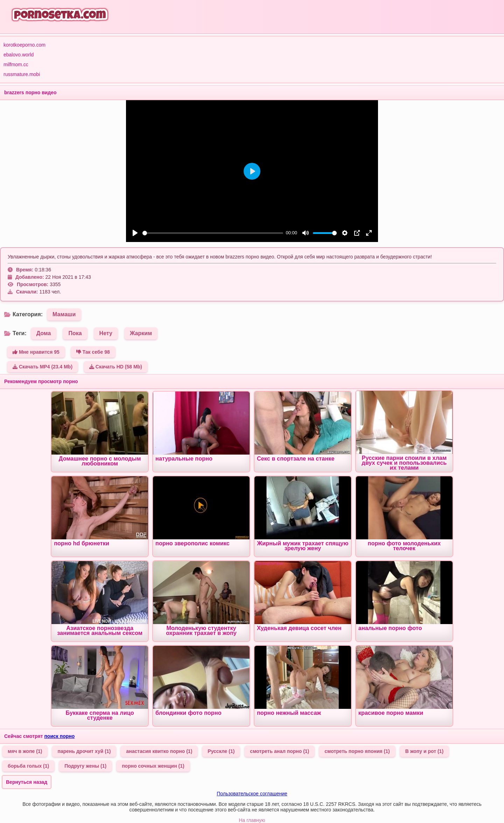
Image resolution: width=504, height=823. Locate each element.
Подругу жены (85, 766)
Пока (75, 333)
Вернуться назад (27, 782)
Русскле (221, 751)
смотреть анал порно (279, 751)
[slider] (213, 233)
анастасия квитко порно (159, 751)
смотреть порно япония (357, 751)
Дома (44, 333)
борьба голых (28, 766)
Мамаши (64, 314)
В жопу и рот (424, 751)
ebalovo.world (19, 55)
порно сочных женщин (153, 766)
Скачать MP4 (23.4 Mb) (43, 367)
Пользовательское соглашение (252, 794)
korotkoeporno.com (24, 45)
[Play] (135, 233)
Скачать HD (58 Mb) (116, 367)
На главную (252, 820)
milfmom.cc (16, 64)
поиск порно (59, 736)
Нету (106, 333)
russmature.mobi (22, 74)
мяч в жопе (25, 751)
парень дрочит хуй (84, 751)
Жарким (141, 333)
